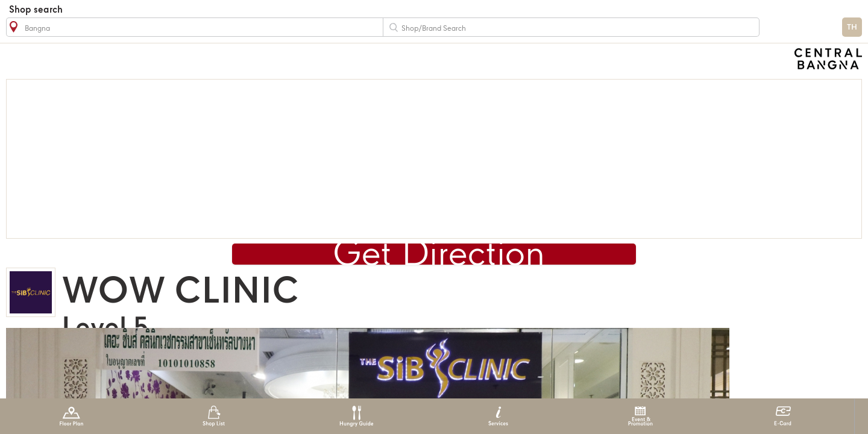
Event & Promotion (640, 416)
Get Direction (439, 256)
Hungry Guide (356, 416)
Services (498, 416)
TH (852, 27)
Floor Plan (71, 416)
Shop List (214, 416)
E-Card (783, 416)
